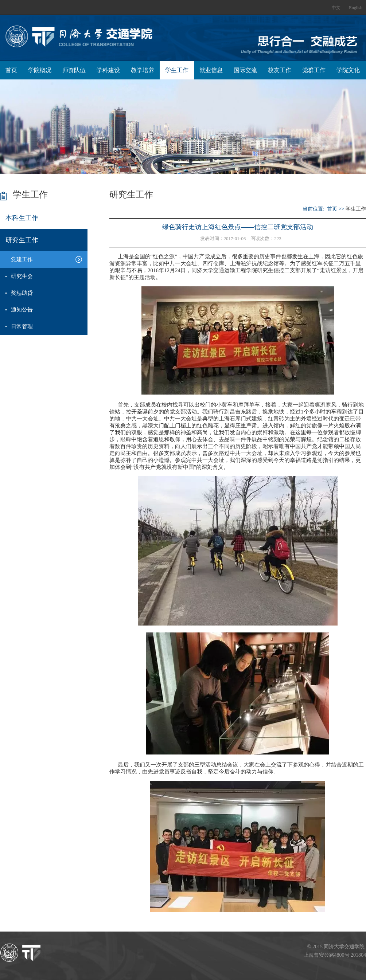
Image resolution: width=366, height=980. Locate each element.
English (356, 8)
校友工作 (280, 70)
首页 (11, 70)
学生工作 (177, 70)
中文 (336, 8)
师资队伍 (74, 70)
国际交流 (245, 70)
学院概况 (40, 70)
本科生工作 (22, 218)
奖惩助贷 (22, 293)
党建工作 (22, 259)
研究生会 (22, 276)
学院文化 (348, 70)
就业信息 (211, 70)
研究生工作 (22, 240)
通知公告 (22, 310)
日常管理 (22, 326)
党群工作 (314, 70)
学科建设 (108, 70)
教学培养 (143, 70)
